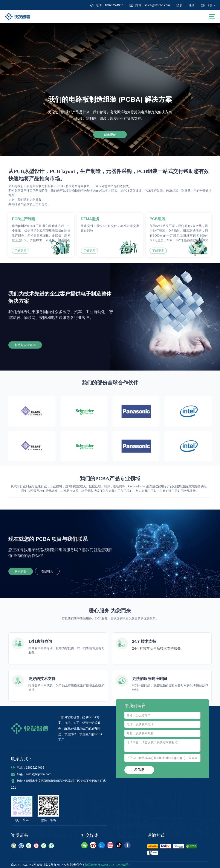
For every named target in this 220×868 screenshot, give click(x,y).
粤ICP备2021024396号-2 (115, 865)
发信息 (139, 770)
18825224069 (107, 5)
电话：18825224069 (28, 768)
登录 (179, 5)
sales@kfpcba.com (150, 5)
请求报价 (110, 134)
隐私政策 (91, 865)
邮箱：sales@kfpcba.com (31, 774)
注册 (192, 5)
